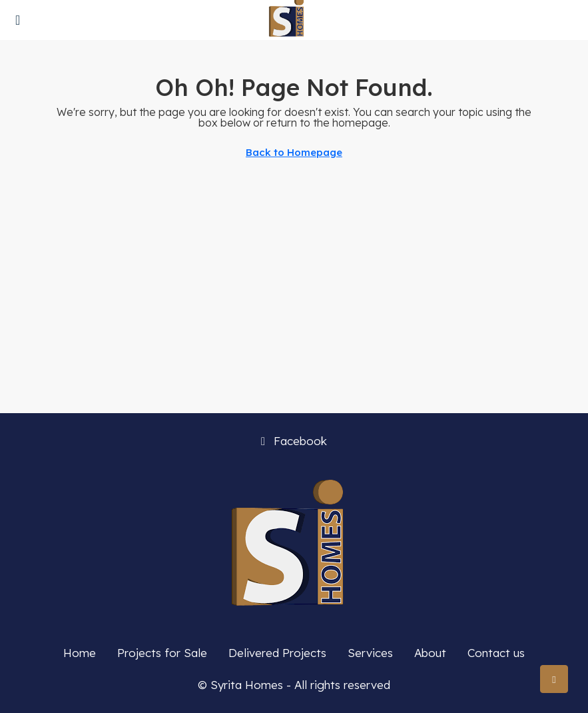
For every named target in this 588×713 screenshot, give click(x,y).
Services (370, 653)
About (430, 653)
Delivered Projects (277, 653)
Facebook (294, 441)
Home (80, 653)
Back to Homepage (294, 152)
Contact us (496, 653)
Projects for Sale (162, 653)
